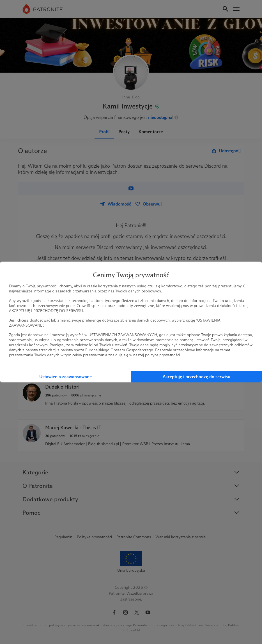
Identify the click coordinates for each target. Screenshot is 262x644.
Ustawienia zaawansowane (65, 377)
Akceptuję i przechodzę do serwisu (196, 377)
